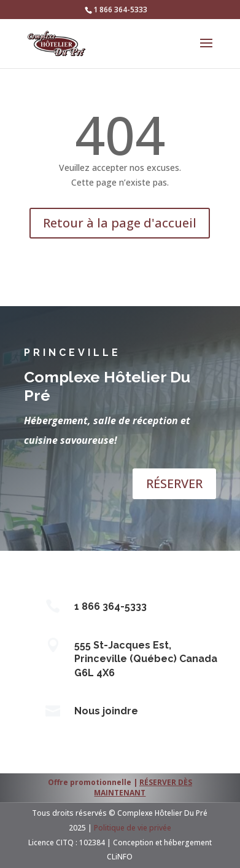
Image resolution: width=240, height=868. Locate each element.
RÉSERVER (174, 483)
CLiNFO (120, 857)
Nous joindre (106, 711)
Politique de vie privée (133, 828)
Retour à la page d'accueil (120, 223)
